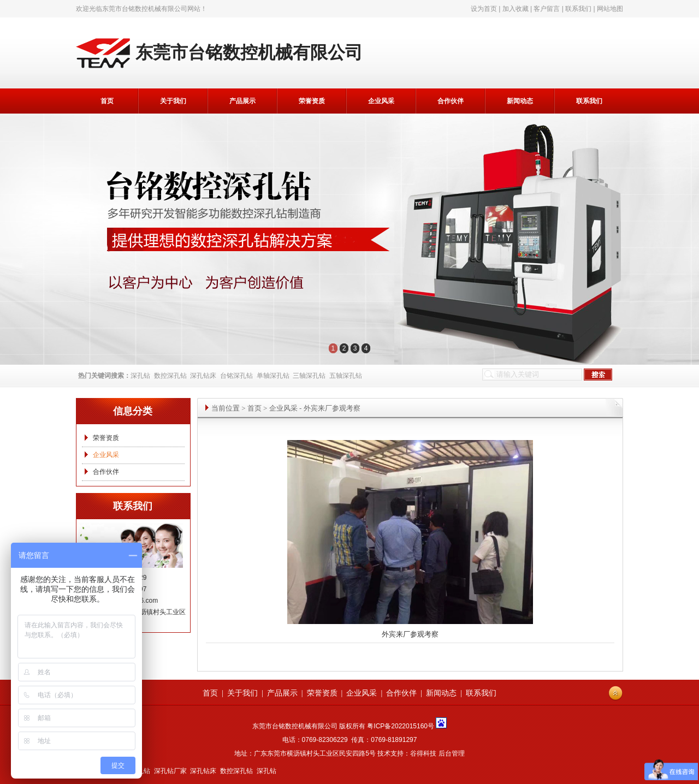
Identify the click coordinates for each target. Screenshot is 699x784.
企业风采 (381, 101)
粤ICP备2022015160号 (401, 726)
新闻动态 (520, 101)
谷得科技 (423, 753)
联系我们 (578, 9)
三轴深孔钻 (309, 376)
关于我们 (173, 101)
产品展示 (242, 101)
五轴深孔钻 (346, 376)
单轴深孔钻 (273, 376)
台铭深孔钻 (236, 376)
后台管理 (452, 753)
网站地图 (610, 9)
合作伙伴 (451, 101)
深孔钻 (140, 376)
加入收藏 (516, 9)
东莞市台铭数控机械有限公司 (145, 9)
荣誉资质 (312, 101)
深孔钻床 (203, 376)
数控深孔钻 (170, 376)
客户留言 (547, 9)
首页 (107, 101)
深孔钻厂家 (170, 771)
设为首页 (484, 9)
